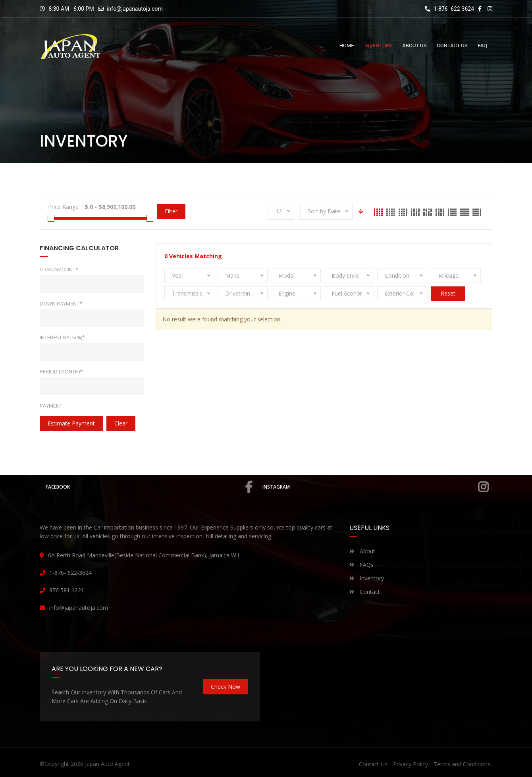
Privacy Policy (411, 764)
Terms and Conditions (462, 764)
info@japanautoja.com (135, 9)
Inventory (367, 578)
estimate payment (71, 423)
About (362, 551)
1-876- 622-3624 (449, 9)
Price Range (63, 207)
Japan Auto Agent (107, 764)
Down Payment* (61, 303)
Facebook (149, 487)
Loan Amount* (59, 269)
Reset (448, 293)
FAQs (361, 565)
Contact (365, 592)
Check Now (226, 687)
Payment (51, 406)
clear (121, 423)
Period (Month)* (61, 371)
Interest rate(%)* (62, 337)
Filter (171, 211)
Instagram (375, 487)
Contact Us (373, 764)
